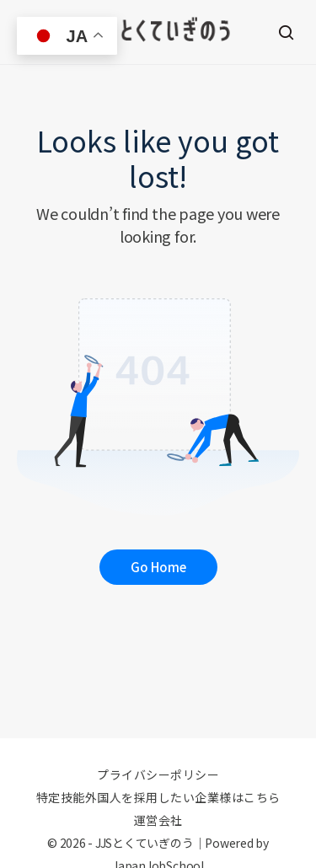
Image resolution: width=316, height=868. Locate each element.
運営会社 (158, 820)
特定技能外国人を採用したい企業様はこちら (158, 797)
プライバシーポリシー (158, 774)
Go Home (158, 567)
